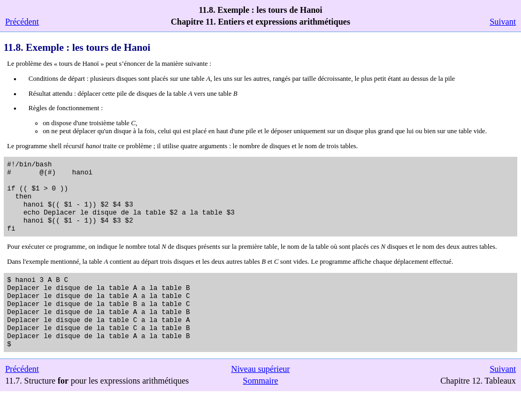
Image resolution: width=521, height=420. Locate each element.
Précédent (22, 22)
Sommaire (260, 410)
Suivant (503, 22)
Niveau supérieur (260, 398)
